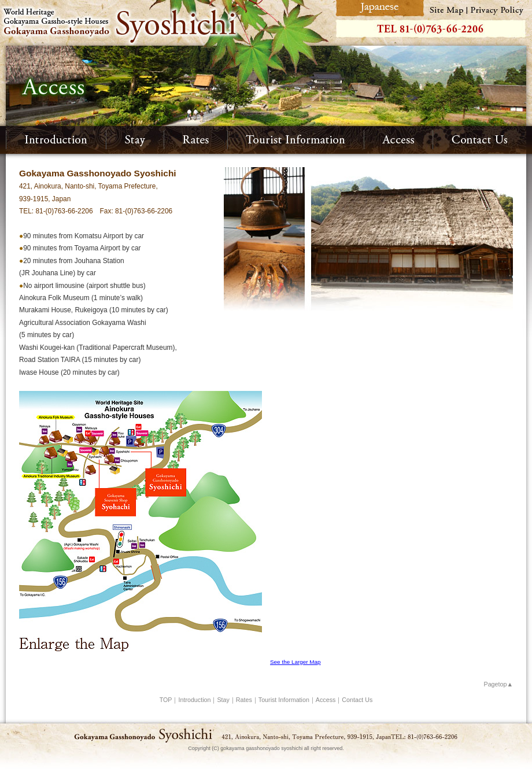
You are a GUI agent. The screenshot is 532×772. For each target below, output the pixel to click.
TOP (166, 700)
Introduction (56, 140)
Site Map (446, 8)
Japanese (378, 8)
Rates (196, 140)
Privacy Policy (500, 8)
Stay (135, 140)
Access (399, 140)
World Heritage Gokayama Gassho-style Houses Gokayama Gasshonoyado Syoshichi (166, 23)
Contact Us (480, 140)
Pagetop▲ (498, 684)
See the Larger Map (295, 662)
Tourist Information (296, 140)
